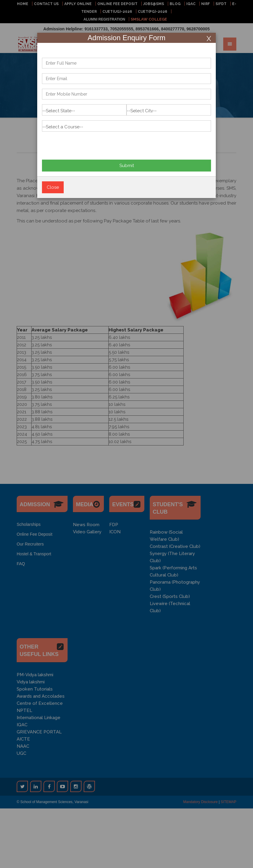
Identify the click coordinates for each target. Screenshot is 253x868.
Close (53, 187)
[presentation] (87, 143)
